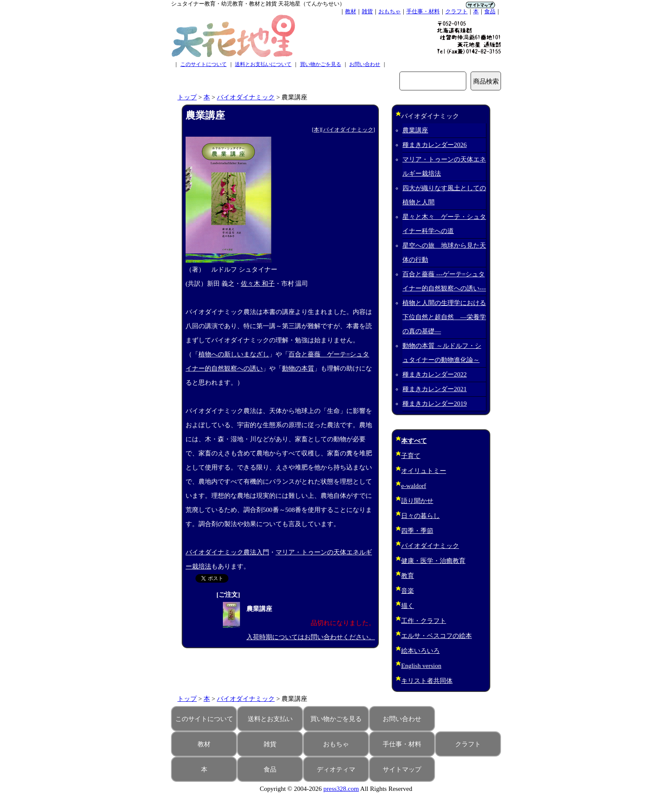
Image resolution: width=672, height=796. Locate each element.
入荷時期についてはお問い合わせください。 (311, 637)
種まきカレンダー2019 (435, 404)
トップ (187, 97)
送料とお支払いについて (263, 64)
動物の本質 (298, 368)
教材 (351, 11)
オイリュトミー (424, 471)
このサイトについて (204, 64)
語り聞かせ (417, 501)
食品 (490, 11)
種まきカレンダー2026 (435, 145)
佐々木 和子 (258, 284)
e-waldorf (414, 486)
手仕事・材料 (423, 11)
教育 (408, 576)
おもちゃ (390, 11)
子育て (411, 456)
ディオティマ (336, 769)
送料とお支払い (270, 719)
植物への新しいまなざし (234, 354)
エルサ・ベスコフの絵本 (436, 636)
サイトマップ (402, 769)
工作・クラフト (424, 621)
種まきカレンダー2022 (435, 374)
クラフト (456, 11)
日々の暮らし (420, 516)
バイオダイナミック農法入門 (227, 552)
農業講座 (415, 130)
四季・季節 (417, 531)
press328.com (341, 789)
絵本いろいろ (420, 651)
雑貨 (367, 11)
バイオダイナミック (246, 97)
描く (408, 606)
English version (421, 666)
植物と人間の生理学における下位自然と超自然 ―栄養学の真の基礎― (444, 317)
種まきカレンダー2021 (435, 389)
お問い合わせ (365, 64)
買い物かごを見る (321, 64)
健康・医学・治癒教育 (433, 561)
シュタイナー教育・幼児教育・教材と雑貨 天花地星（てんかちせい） (258, 4)
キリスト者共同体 (427, 681)
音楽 (408, 591)
